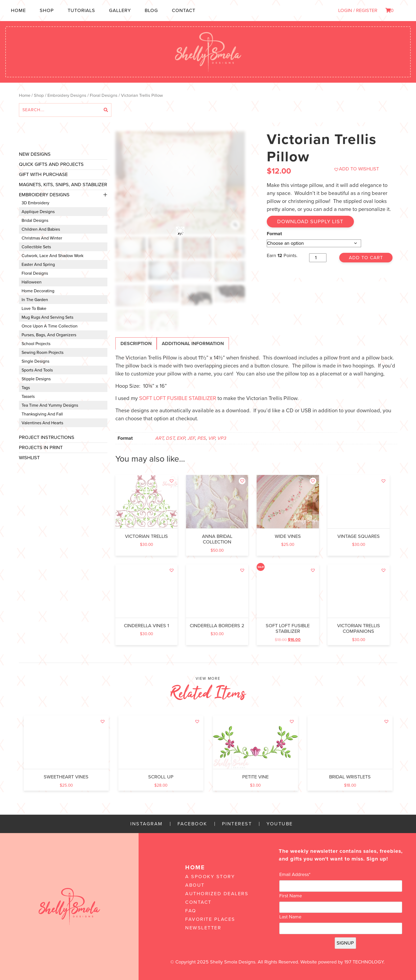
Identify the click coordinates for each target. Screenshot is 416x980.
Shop (47, 10)
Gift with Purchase (43, 174)
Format (274, 233)
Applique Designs (38, 212)
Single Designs (35, 361)
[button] (356, 169)
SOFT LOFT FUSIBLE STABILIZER (178, 398)
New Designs (35, 154)
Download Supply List (311, 222)
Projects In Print (41, 447)
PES (202, 438)
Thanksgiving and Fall (42, 414)
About (195, 885)
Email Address (295, 874)
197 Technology (364, 962)
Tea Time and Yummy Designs (50, 405)
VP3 (222, 438)
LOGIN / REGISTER (358, 10)
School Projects (36, 344)
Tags (26, 388)
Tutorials (81, 10)
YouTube (280, 824)
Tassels (28, 397)
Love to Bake (34, 309)
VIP (212, 438)
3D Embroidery (35, 203)
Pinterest (237, 824)
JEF (191, 438)
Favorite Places (210, 919)
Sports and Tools (37, 370)
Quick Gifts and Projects (51, 164)
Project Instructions (47, 437)
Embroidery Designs (67, 95)
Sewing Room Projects (43, 353)
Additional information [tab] (193, 343)
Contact (184, 10)
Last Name (290, 917)
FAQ (191, 911)
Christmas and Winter (42, 238)
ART (159, 438)
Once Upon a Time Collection (50, 326)
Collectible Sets (36, 247)
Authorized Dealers (217, 894)
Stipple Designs (36, 379)
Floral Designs (104, 95)
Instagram (147, 824)
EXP (181, 438)
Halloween (32, 282)
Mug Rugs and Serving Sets (47, 317)
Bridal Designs (35, 221)
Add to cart (366, 258)
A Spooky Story (210, 877)
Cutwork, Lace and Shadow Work (52, 256)
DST (170, 438)
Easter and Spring (38, 265)
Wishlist (29, 458)
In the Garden (35, 300)
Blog (151, 10)
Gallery (120, 10)
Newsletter (203, 928)
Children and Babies (41, 229)
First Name (291, 896)
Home (18, 10)
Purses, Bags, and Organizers (49, 335)
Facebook (192, 824)
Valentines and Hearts (42, 423)
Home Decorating (38, 291)
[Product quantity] (318, 257)
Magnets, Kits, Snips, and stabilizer (63, 185)
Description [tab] (136, 343)
